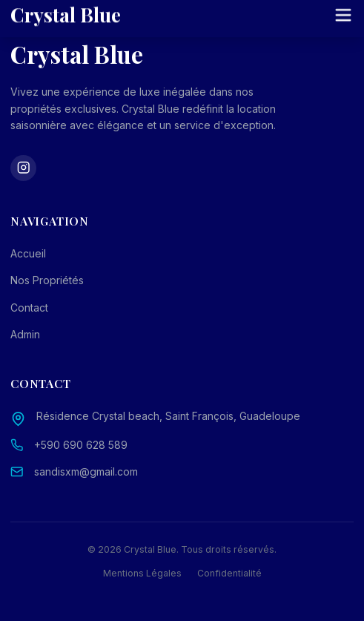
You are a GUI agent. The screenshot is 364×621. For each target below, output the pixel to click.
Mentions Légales (142, 573)
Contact (29, 308)
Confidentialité (229, 573)
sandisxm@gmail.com (86, 471)
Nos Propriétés (47, 280)
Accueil (28, 253)
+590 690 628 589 (81, 445)
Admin (25, 334)
